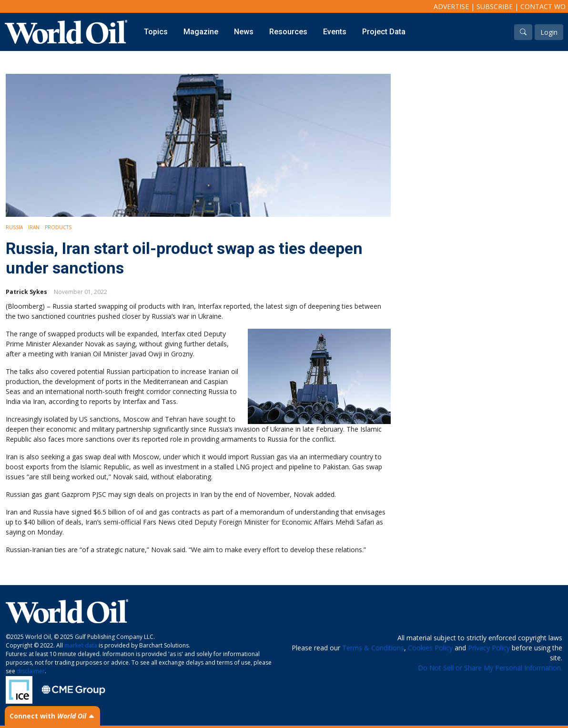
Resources (288, 32)
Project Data (384, 32)
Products (58, 227)
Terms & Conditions (373, 648)
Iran (34, 227)
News (244, 32)
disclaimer (31, 671)
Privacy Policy (489, 648)
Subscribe (495, 6)
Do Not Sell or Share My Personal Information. (490, 668)
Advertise (451, 6)
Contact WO (543, 6)
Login (549, 32)
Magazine (201, 32)
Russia (14, 227)
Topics (156, 32)
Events (335, 32)
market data (81, 645)
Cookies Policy (430, 648)
